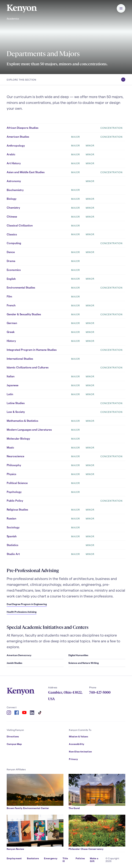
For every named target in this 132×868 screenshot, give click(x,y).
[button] (121, 8)
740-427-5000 (100, 692)
